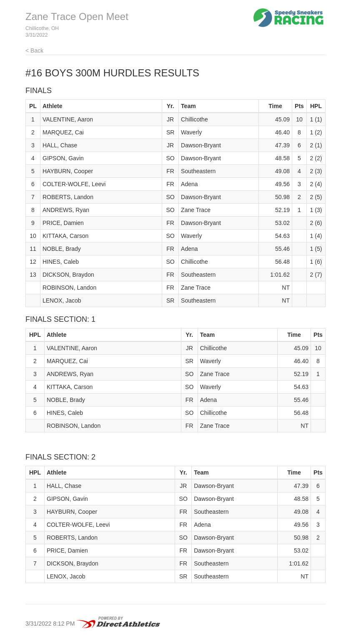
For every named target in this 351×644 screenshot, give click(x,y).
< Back (34, 51)
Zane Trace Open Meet (77, 16)
